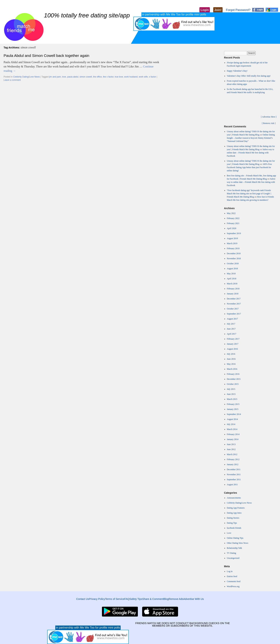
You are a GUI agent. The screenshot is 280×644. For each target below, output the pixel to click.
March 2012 (232, 454)
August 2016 (232, 349)
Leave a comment (12, 80)
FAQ (127, 599)
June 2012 (231, 449)
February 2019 (233, 248)
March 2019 (232, 243)
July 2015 (231, 389)
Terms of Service (115, 599)
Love (229, 533)
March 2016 (232, 369)
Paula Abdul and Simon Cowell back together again (46, 56)
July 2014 (231, 424)
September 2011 (234, 480)
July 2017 (231, 324)
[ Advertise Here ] (269, 117)
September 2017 (234, 314)
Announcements (234, 498)
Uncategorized (233, 558)
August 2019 (232, 238)
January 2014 (233, 439)
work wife (143, 77)
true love (119, 77)
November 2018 (234, 258)
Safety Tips (136, 599)
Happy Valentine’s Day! (237, 71)
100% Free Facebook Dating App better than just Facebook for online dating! (249, 167)
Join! (218, 10)
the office (97, 77)
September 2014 (234, 414)
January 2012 (233, 464)
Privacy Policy (97, 599)
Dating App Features (236, 508)
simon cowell (86, 77)
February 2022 (233, 218)
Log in (230, 571)
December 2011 (234, 469)
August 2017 (232, 319)
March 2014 (232, 429)
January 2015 (233, 409)
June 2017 (231, 329)
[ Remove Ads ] (269, 123)
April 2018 (232, 279)
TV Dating (231, 553)
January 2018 (233, 294)
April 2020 (232, 228)
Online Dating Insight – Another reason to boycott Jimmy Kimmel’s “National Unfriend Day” (251, 138)
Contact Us (82, 599)
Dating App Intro (234, 513)
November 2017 (234, 304)
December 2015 (234, 379)
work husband (131, 77)
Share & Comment (153, 599)
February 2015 (233, 404)
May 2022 (231, 213)
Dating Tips (232, 523)
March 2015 (232, 399)
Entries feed (232, 576)
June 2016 (231, 359)
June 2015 (231, 394)
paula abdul (73, 77)
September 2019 (234, 233)
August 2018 (232, 269)
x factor (152, 77)
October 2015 (233, 384)
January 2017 (233, 344)
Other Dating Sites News (238, 543)
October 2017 (233, 309)
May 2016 (231, 364)
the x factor (108, 77)
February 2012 (233, 459)
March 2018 (232, 284)
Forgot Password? (238, 10)
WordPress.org (233, 586)
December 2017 (234, 299)
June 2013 (231, 444)
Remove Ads (176, 599)
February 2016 (233, 374)
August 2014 (232, 419)
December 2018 (234, 253)
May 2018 (231, 274)
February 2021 (233, 223)
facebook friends (234, 528)
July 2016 (231, 354)
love (64, 77)
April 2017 (232, 334)
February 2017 (233, 339)
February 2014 (233, 434)
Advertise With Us (193, 599)
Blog (166, 599)
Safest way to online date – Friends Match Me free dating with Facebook (251, 153)
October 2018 (233, 264)
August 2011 (232, 485)
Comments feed (234, 581)
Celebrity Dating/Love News (26, 77)
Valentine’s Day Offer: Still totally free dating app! (249, 76)
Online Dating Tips (235, 538)
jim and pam (55, 77)
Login (205, 10)
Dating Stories (233, 518)
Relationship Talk (234, 548)
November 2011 (234, 474)
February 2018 (233, 289)
